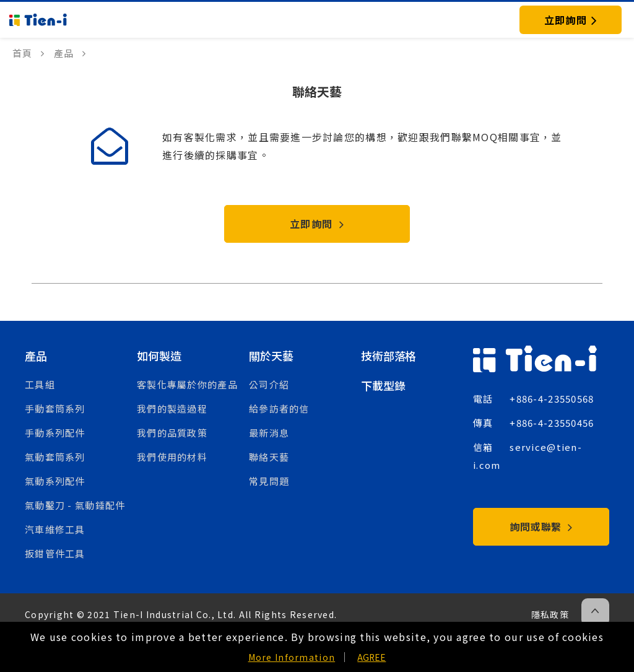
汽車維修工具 (55, 529)
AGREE (371, 657)
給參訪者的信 (279, 408)
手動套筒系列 (55, 408)
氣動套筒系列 (55, 457)
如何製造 (159, 356)
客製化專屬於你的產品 (187, 384)
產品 (36, 356)
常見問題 (269, 481)
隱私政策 (550, 614)
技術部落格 (389, 356)
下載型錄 (383, 385)
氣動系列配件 (55, 481)
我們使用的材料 (172, 457)
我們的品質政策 (172, 433)
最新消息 (269, 433)
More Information (292, 657)
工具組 (40, 384)
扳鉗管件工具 (55, 553)
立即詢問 (317, 224)
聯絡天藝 (269, 457)
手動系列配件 (55, 433)
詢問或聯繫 (541, 526)
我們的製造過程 (172, 408)
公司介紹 (269, 384)
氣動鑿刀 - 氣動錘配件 (75, 505)
